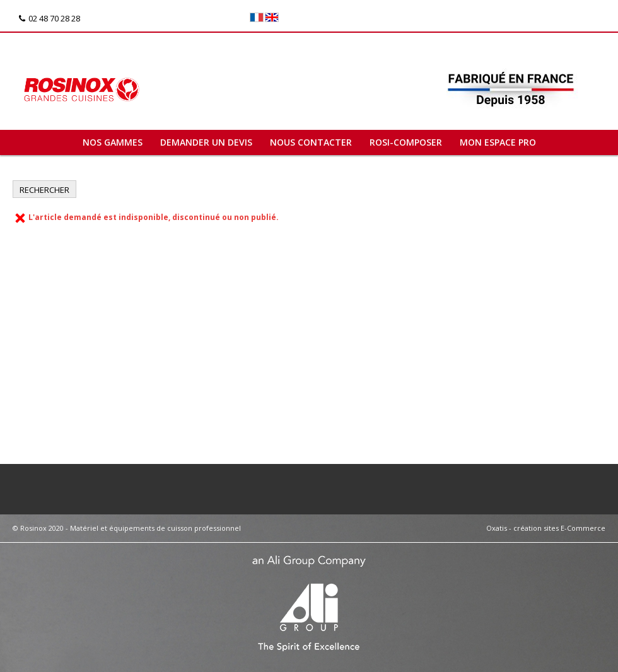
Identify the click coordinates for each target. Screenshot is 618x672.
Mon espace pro (498, 142)
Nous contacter (311, 142)
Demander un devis (206, 142)
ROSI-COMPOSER (406, 142)
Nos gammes (113, 142)
